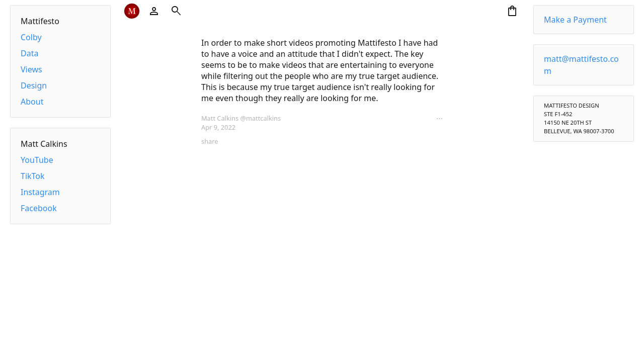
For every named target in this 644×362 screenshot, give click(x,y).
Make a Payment (575, 20)
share (210, 141)
